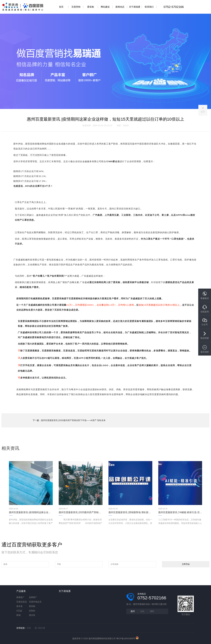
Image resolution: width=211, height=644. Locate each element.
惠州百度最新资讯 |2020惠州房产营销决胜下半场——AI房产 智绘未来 (73, 420)
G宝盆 (19, 611)
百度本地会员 (35, 602)
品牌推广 (33, 597)
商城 (18, 615)
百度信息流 (22, 602)
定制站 (32, 611)
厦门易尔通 (40, 628)
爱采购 (32, 606)
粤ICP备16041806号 (126, 638)
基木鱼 (19, 606)
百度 (29, 628)
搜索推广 (21, 597)
